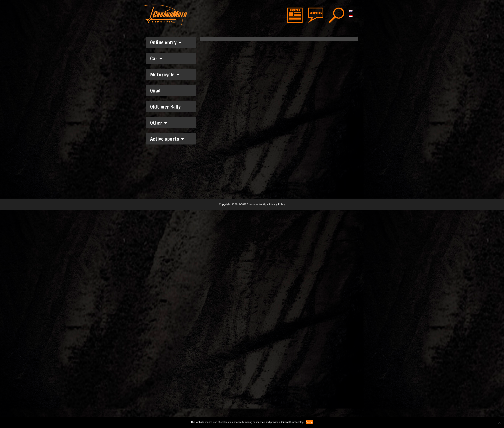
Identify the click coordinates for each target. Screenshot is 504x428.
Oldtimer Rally (165, 107)
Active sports (167, 139)
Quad (155, 91)
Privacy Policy (277, 204)
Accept (310, 422)
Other (159, 123)
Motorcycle (165, 75)
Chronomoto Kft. (257, 204)
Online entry (166, 42)
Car (156, 58)
